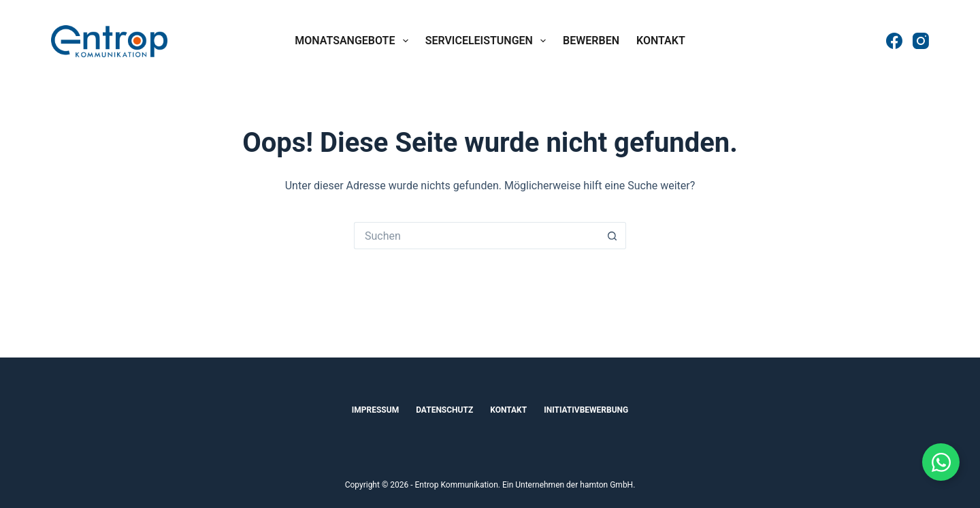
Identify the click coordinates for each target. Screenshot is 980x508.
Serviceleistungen (488, 41)
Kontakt (661, 41)
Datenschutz (444, 410)
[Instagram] (921, 41)
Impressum (375, 410)
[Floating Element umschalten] (941, 462)
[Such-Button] (612, 236)
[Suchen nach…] (476, 236)
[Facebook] (894, 41)
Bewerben (591, 41)
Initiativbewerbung (586, 410)
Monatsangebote (354, 41)
